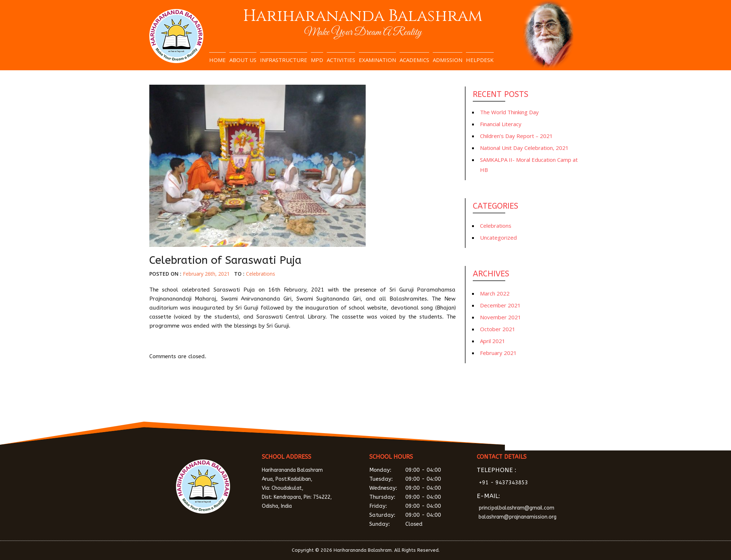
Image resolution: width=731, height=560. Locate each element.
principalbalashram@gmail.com (516, 508)
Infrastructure (284, 60)
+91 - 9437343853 (503, 483)
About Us (243, 60)
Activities (341, 60)
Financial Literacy (501, 124)
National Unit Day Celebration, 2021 (524, 148)
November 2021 (501, 317)
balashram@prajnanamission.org (518, 517)
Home (217, 60)
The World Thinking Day (509, 112)
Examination (377, 60)
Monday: (418, 470)
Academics (414, 60)
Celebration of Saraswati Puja (225, 260)
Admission (448, 60)
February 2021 (498, 353)
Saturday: (418, 515)
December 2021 (500, 305)
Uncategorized (498, 237)
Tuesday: (418, 479)
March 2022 (495, 293)
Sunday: (418, 524)
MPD (317, 60)
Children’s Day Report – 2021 (516, 136)
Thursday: (418, 497)
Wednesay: (418, 488)
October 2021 (498, 329)
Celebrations (261, 274)
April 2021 (493, 341)
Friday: (418, 506)
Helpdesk (480, 60)
